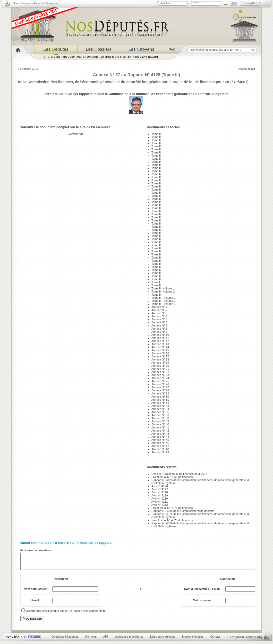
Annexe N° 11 (160, 338)
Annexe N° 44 (160, 437)
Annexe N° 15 (160, 350)
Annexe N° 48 (160, 449)
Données (91, 640)
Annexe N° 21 (160, 369)
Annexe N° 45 (160, 440)
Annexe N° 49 (160, 452)
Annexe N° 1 (159, 307)
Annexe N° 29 (160, 393)
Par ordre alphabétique (58, 57)
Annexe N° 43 (160, 434)
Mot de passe (202, 603)
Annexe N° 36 (160, 415)
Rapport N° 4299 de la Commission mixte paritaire (183, 511)
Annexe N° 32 (160, 403)
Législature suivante (163, 640)
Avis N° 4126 (160, 486)
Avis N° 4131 (160, 502)
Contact (215, 640)
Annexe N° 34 (160, 409)
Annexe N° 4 (159, 316)
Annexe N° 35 (160, 412)
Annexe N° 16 (160, 353)
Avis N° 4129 (160, 495)
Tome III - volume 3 (164, 304)
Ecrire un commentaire (36, 550)
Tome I (156, 282)
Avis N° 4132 (160, 505)
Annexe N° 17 (160, 356)
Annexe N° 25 (160, 381)
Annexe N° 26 (160, 384)
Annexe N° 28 (160, 390)
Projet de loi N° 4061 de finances (172, 477)
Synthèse (135, 57)
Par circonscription (91, 57)
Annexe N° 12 (160, 341)
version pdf (76, 134)
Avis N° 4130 (160, 499)
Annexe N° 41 (160, 427)
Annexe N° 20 (160, 366)
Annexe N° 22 (160, 372)
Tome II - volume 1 (163, 288)
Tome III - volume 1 (164, 298)
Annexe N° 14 (160, 347)
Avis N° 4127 (160, 489)
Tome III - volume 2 (164, 301)
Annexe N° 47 (160, 446)
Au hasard (151, 57)
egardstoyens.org (246, 640)
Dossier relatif (246, 69)
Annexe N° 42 (160, 431)
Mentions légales (193, 640)
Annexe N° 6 (159, 322)
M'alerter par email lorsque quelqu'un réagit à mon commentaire (66, 614)
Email (35, 603)
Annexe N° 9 (159, 332)
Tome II (156, 285)
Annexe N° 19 (160, 363)
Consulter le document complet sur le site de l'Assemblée (65, 127)
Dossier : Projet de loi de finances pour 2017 (179, 474)
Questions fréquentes (65, 640)
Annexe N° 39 (160, 421)
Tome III (156, 134)
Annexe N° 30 (160, 397)
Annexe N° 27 (160, 387)
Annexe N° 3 (159, 313)
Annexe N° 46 (160, 443)
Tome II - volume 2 (163, 291)
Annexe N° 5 (159, 319)
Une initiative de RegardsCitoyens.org (37, 3)
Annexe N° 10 (160, 335)
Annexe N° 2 (159, 310)
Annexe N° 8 (159, 329)
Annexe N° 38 (160, 418)
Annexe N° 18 (160, 359)
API (106, 640)
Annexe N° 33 (160, 406)
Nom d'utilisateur (35, 592)
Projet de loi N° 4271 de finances (172, 508)
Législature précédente (129, 640)
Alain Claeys (68, 94)
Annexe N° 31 (160, 400)
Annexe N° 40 (160, 424)
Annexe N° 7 (159, 325)
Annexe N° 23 (160, 375)
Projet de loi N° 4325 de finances (172, 520)
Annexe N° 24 (160, 378)
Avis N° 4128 (160, 492)
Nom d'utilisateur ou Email (202, 592)
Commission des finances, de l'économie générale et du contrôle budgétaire (169, 94)
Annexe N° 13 (160, 344)
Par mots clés (116, 57)
